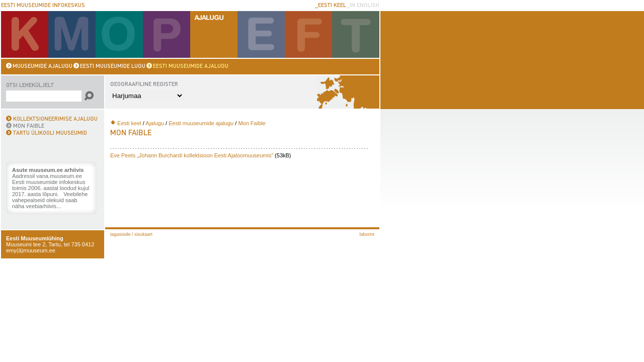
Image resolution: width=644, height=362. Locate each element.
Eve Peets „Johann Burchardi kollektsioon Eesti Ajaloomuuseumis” (192, 155)
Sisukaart (143, 234)
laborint (367, 234)
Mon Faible (252, 123)
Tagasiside (120, 234)
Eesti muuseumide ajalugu (201, 123)
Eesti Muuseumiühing (35, 238)
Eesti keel (129, 123)
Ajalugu (155, 123)
